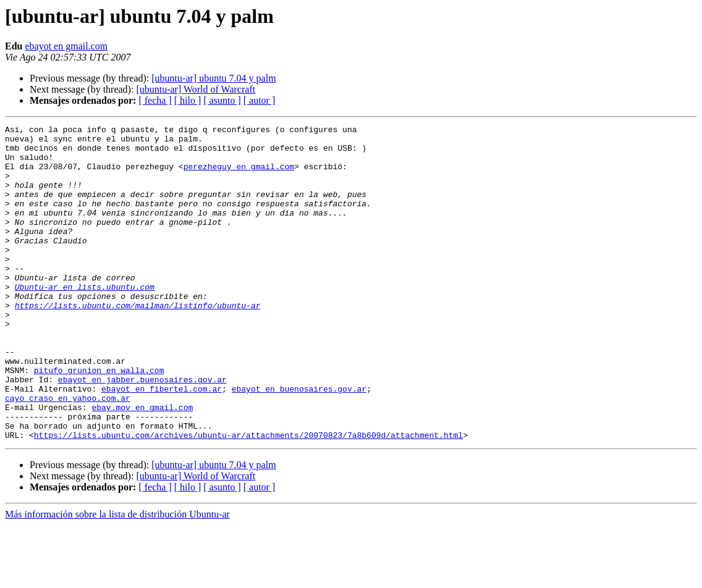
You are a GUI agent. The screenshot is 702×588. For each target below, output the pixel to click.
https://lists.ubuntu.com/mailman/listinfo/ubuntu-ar (138, 342)
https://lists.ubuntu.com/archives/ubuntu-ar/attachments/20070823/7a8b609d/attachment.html (248, 498)
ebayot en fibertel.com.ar (162, 442)
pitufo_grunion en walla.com (99, 420)
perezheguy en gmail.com (239, 175)
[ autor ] (260, 100)
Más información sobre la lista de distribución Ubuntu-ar (117, 577)
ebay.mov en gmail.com (142, 464)
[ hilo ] (188, 100)
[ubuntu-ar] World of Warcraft (196, 89)
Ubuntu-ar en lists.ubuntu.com (85, 320)
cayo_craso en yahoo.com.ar (68, 453)
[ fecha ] (155, 100)
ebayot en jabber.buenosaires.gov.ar (142, 431)
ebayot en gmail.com (66, 46)
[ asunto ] (222, 100)
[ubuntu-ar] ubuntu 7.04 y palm (214, 78)
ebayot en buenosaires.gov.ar (299, 442)
